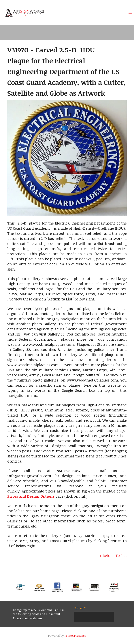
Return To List (115, 555)
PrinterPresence (75, 636)
